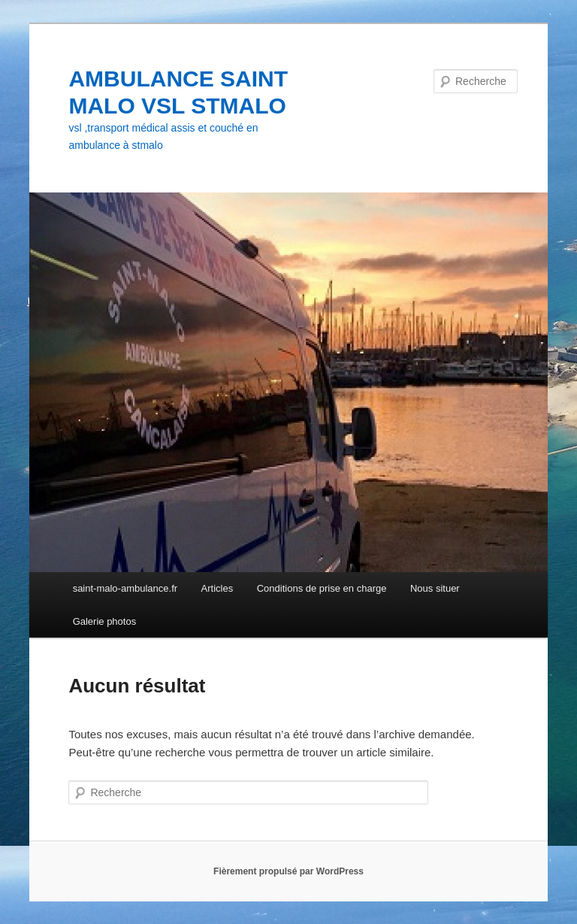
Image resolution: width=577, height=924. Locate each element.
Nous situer (435, 588)
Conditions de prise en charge (322, 588)
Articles (218, 588)
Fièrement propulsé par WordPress (288, 871)
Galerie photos (105, 621)
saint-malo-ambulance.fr (125, 588)
